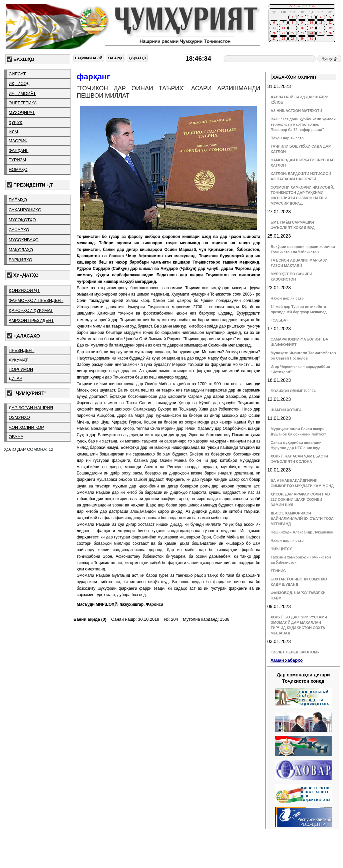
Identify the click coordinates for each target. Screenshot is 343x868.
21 (283, 33)
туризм (17, 160)
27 (274, 39)
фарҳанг (19, 150)
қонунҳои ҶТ (24, 290)
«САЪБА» (279, 320)
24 (311, 33)
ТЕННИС (278, 571)
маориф (18, 141)
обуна (16, 437)
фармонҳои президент (36, 300)
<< (291, 6)
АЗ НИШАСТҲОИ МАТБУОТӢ (296, 111)
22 (292, 33)
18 (320, 28)
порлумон (21, 369)
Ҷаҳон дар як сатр (287, 138)
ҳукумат (18, 360)
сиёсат (17, 74)
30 (302, 39)
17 (311, 28)
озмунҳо (19, 417)
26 (330, 33)
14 (283, 28)
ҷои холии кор (26, 427)
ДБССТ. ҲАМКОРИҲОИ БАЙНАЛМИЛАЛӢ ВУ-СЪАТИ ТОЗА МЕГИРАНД (302, 518)
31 (311, 39)
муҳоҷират (22, 112)
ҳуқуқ (16, 122)
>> (313, 6)
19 (330, 28)
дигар (16, 378)
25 (320, 33)
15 (292, 28)
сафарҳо (19, 230)
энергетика (23, 103)
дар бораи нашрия (31, 408)
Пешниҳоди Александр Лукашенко (302, 532)
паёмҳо (18, 200)
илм (13, 132)
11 (321, 23)
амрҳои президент (31, 320)
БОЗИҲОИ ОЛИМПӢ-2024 (293, 391)
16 (302, 28)
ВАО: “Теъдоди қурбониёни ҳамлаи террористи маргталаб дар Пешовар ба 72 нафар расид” (303, 124)
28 (283, 39)
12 (330, 23)
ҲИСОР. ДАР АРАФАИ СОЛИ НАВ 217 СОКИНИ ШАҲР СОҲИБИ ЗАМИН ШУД (300, 499)
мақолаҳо (21, 250)
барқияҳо (21, 260)
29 (292, 39)
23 (302, 33)
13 (274, 28)
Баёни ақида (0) (90, 619)
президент (22, 350)
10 (311, 23)
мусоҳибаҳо (24, 240)
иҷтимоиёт (22, 93)
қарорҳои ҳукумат (31, 310)
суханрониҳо (25, 210)
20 (274, 33)
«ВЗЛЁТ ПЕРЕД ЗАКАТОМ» (295, 652)
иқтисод (19, 83)
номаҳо (18, 169)
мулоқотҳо (22, 220)
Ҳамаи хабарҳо (287, 660)
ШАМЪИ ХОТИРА (286, 410)
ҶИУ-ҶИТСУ (281, 549)
